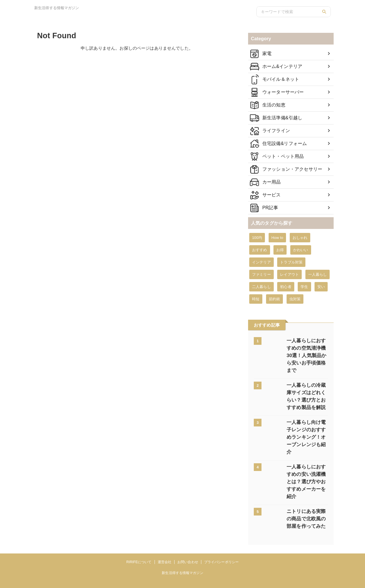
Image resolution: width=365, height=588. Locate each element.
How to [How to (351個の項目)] (277, 238)
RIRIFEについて (139, 540)
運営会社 (165, 540)
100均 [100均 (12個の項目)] (257, 238)
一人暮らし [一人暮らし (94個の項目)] (318, 274)
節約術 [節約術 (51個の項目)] (274, 299)
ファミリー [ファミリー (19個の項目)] (261, 274)
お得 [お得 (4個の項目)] (280, 250)
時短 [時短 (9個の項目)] (256, 299)
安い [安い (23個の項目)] (321, 287)
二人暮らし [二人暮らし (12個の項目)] (261, 287)
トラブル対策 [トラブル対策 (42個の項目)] (291, 262)
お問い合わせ (188, 540)
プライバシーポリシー (221, 540)
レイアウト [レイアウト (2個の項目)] (289, 274)
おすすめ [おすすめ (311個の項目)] (260, 250)
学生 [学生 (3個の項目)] (304, 287)
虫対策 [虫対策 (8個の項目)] (295, 299)
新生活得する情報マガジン (182, 551)
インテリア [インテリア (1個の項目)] (261, 262)
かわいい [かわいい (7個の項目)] (301, 250)
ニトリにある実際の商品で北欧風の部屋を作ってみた (306, 497)
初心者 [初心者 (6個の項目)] (286, 287)
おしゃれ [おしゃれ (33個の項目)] (300, 238)
